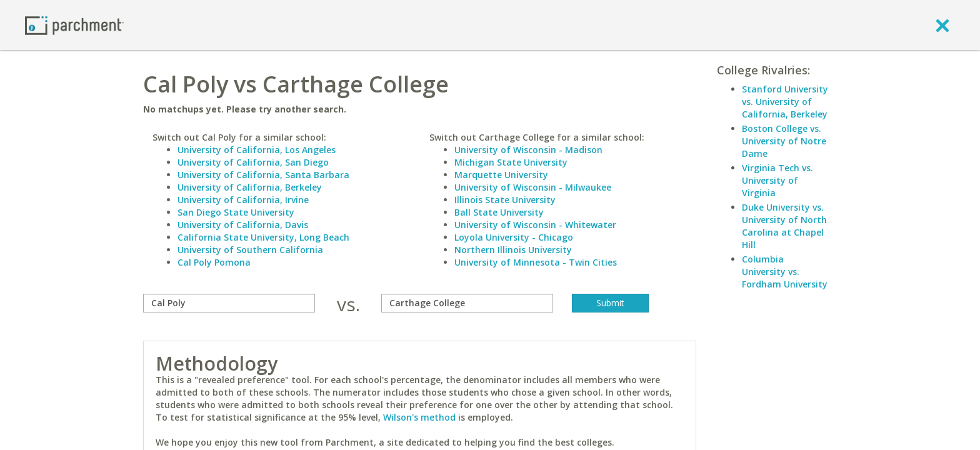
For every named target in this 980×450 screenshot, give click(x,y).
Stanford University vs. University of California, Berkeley (785, 102)
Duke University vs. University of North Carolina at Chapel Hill (784, 226)
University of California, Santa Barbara (263, 175)
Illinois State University (505, 200)
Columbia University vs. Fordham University (785, 272)
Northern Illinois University (513, 250)
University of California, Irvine (243, 200)
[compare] (229, 303)
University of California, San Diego (253, 162)
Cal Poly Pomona (214, 262)
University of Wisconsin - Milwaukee (533, 187)
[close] (942, 25)
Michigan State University (511, 162)
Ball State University (499, 212)
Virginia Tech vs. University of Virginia (777, 180)
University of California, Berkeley (250, 187)
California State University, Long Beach (263, 237)
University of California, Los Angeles (257, 150)
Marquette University (501, 175)
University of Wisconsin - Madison (528, 150)
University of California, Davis (243, 225)
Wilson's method (419, 417)
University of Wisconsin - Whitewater (535, 225)
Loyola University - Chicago (514, 237)
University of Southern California (250, 250)
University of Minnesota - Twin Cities (536, 262)
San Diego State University (236, 212)
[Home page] (74, 25)
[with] (467, 303)
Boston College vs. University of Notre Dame (784, 141)
